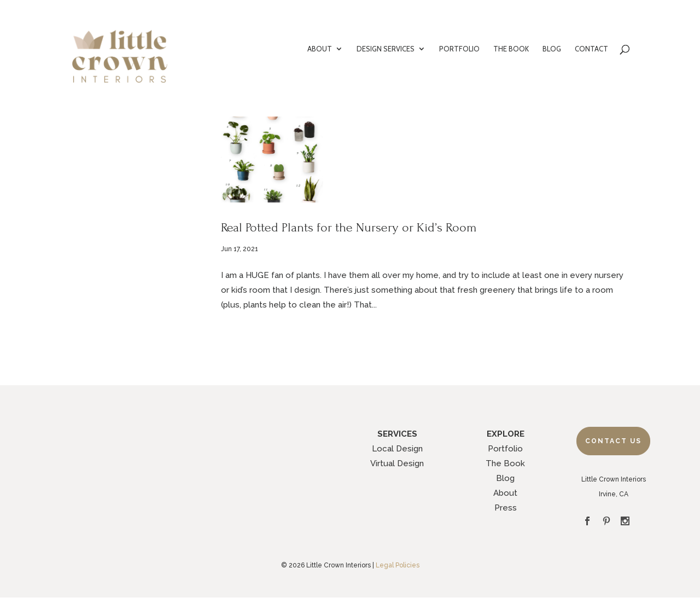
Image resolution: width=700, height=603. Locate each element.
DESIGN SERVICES (386, 49)
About (505, 493)
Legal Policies (398, 565)
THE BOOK (511, 49)
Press (506, 508)
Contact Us (613, 441)
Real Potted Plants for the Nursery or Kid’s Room (349, 227)
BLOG (552, 49)
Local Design (397, 449)
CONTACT (591, 49)
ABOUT (320, 49)
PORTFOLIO (459, 49)
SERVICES (397, 434)
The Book (505, 463)
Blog (505, 478)
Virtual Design (397, 463)
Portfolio (505, 449)
